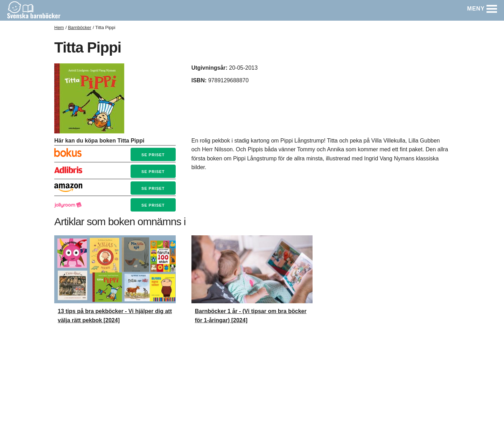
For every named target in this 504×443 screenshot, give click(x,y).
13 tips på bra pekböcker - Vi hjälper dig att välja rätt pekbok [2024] (115, 316)
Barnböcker (79, 27)
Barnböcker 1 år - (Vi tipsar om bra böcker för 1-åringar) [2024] (251, 316)
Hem (59, 27)
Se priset (153, 155)
